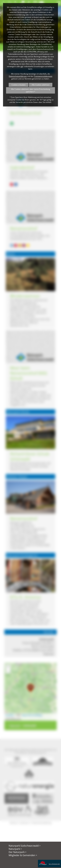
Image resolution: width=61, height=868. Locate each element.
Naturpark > (15, 849)
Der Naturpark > (18, 852)
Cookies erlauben (19, 85)
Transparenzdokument (43, 76)
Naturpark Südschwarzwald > (25, 846)
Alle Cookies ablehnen (41, 85)
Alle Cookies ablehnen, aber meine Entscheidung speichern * (31, 90)
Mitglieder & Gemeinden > (23, 855)
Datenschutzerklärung (18, 76)
